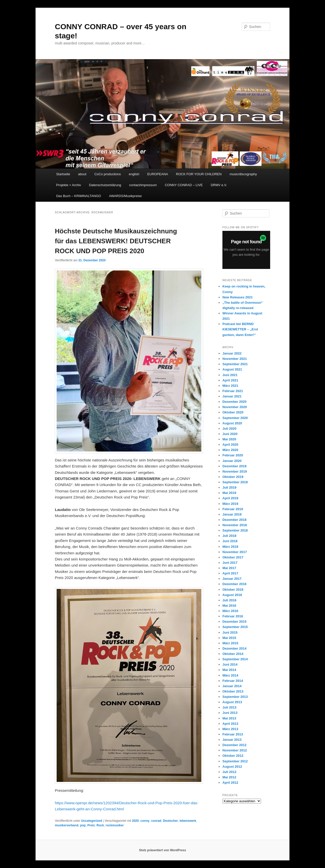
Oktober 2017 (233, 557)
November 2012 (235, 750)
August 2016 (232, 595)
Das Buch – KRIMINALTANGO (79, 196)
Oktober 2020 (233, 412)
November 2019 (235, 471)
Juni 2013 (230, 713)
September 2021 (235, 364)
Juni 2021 (230, 375)
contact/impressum (143, 185)
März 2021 (230, 386)
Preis (91, 825)
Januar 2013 (232, 740)
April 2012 (230, 783)
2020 (135, 821)
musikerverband (67, 825)
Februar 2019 (233, 509)
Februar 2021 (233, 391)
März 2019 (230, 504)
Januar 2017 (232, 579)
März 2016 (230, 611)
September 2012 (235, 761)
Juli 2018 (229, 536)
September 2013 (235, 697)
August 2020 (232, 423)
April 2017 (230, 573)
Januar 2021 (232, 396)
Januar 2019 (232, 514)
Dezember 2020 (234, 402)
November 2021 (235, 359)
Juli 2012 (229, 772)
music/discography (243, 174)
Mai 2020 (229, 439)
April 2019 (230, 498)
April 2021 (230, 380)
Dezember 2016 (234, 584)
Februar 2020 (233, 455)
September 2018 (235, 530)
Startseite (63, 174)
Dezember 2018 (234, 520)
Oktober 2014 (233, 654)
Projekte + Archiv (69, 185)
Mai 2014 (229, 670)
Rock (100, 825)
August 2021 (232, 369)
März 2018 (230, 547)
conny (145, 821)
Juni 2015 (230, 632)
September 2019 (235, 482)
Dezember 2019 (234, 466)
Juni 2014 (230, 664)
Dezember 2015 (234, 622)
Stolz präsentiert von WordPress (162, 850)
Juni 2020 (230, 434)
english (134, 174)
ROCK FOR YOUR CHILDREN (199, 174)
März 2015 (230, 643)
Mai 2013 (229, 718)
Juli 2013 (229, 707)
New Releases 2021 (238, 297)
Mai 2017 (229, 568)
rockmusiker (115, 825)
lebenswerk (188, 821)
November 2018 (235, 525)
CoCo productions (108, 174)
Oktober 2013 (233, 691)
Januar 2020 (232, 461)
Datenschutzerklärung (105, 185)
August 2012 (232, 767)
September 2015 (235, 627)
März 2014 (230, 675)
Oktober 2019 (233, 477)
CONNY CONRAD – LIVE (184, 185)
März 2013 (230, 729)
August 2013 (232, 702)
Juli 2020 (229, 429)
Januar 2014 (232, 686)
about (82, 174)
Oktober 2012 (233, 756)
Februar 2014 (233, 681)
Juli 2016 (229, 600)
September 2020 (235, 418)
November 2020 (235, 407)
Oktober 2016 (233, 590)
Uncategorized (92, 821)
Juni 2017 (230, 563)
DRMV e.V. (219, 185)
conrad (156, 821)
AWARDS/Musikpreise (125, 196)
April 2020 (230, 445)
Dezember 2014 (234, 648)
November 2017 (235, 552)
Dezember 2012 (234, 745)
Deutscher (170, 821)
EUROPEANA (158, 174)
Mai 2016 (229, 606)
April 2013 (230, 724)
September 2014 (235, 659)
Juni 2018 (230, 541)
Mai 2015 (229, 638)
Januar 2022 (232, 353)
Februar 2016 (233, 616)
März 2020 (230, 450)
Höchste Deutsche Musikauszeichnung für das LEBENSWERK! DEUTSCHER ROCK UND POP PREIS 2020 (116, 241)
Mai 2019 (229, 493)
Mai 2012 (229, 777)
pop (83, 825)
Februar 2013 (233, 734)
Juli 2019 (229, 487)
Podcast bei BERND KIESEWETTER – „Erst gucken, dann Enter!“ (240, 329)
